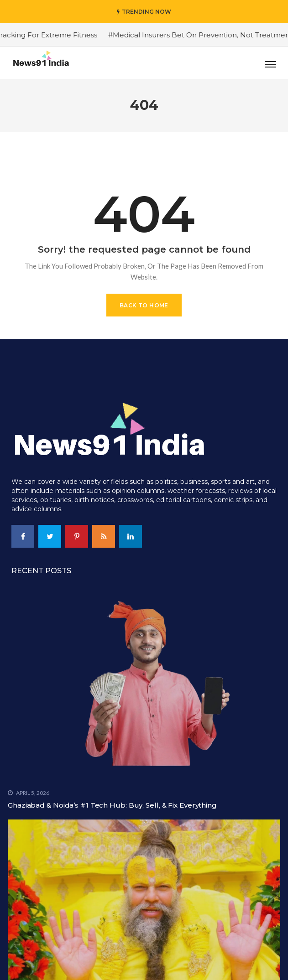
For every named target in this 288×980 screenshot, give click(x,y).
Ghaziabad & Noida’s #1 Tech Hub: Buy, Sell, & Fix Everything (112, 805)
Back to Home (144, 305)
